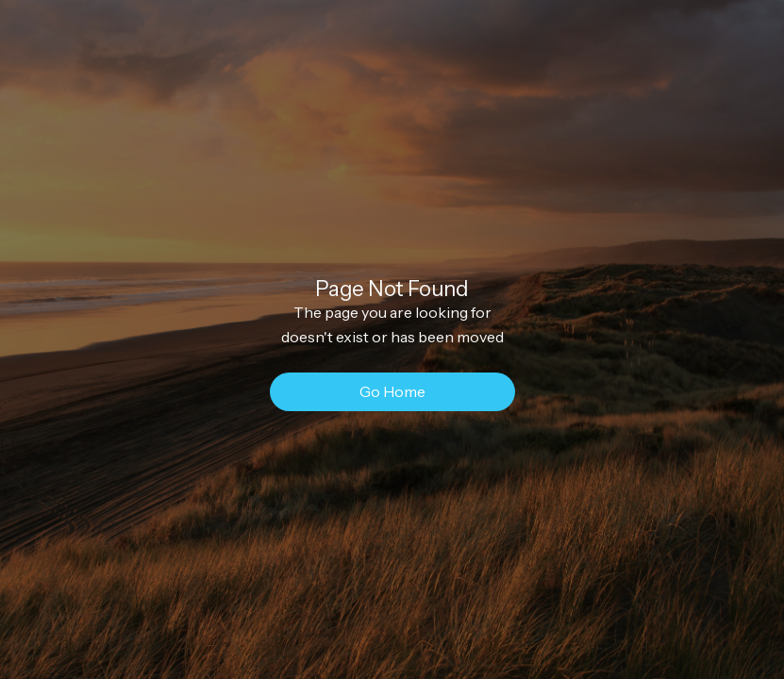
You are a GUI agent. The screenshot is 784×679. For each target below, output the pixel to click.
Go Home (392, 391)
